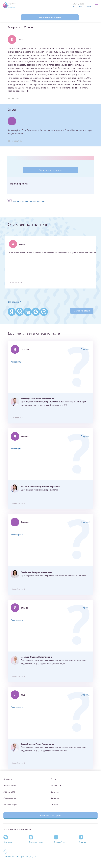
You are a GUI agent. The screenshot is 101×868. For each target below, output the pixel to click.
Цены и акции (10, 786)
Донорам (55, 792)
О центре (8, 779)
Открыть (86, 349)
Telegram (83, 839)
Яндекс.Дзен (60, 839)
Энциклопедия (10, 805)
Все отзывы (14, 302)
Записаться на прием (50, 17)
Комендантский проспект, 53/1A (20, 856)
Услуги (54, 779)
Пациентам (56, 786)
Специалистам (10, 798)
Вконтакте (8, 839)
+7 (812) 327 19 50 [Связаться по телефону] (82, 6)
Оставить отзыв (82, 311)
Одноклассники (36, 839)
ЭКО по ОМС (9, 792)
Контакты (55, 805)
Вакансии (55, 798)
